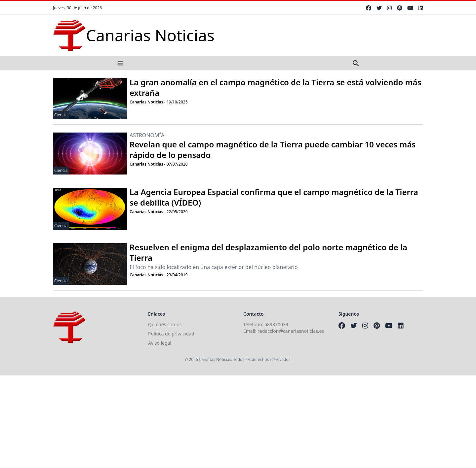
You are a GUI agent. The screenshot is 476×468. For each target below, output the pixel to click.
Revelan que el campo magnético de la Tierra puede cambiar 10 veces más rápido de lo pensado (273, 150)
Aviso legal (160, 343)
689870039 (276, 324)
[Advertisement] (198, 422)
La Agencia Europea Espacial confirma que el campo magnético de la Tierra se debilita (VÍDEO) (274, 197)
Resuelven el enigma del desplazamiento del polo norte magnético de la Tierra (268, 252)
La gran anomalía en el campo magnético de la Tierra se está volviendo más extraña (275, 87)
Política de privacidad (171, 334)
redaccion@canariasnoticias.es (291, 331)
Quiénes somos (165, 324)
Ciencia (61, 115)
